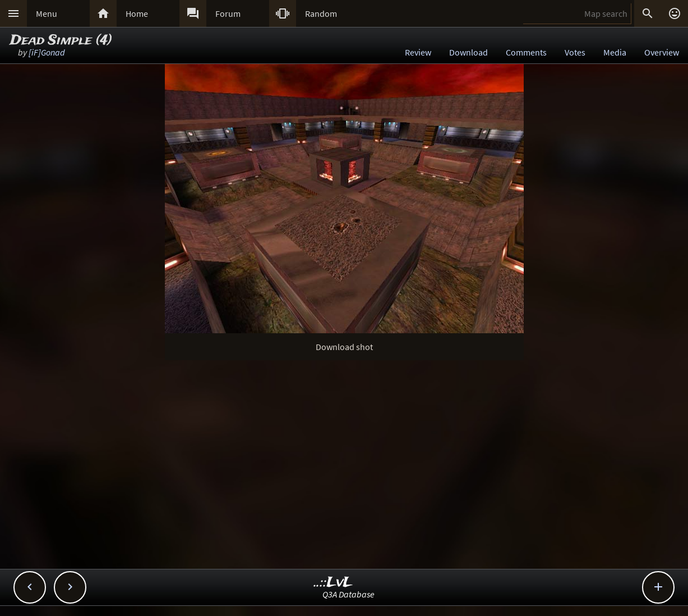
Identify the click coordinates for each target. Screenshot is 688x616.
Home (137, 13)
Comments (526, 52)
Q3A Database (348, 594)
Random (321, 13)
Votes (575, 52)
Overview (662, 52)
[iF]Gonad (47, 52)
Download (468, 52)
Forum (228, 13)
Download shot (344, 347)
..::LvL (333, 583)
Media (615, 52)
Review (418, 52)
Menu (47, 13)
